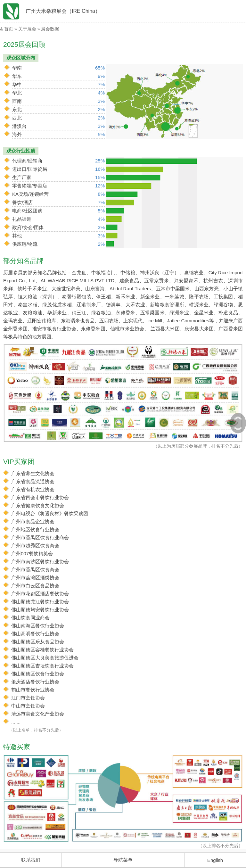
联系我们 (31, 860)
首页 (9, 29)
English (215, 860)
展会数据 (50, 29)
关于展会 (27, 29)
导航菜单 (123, 860)
